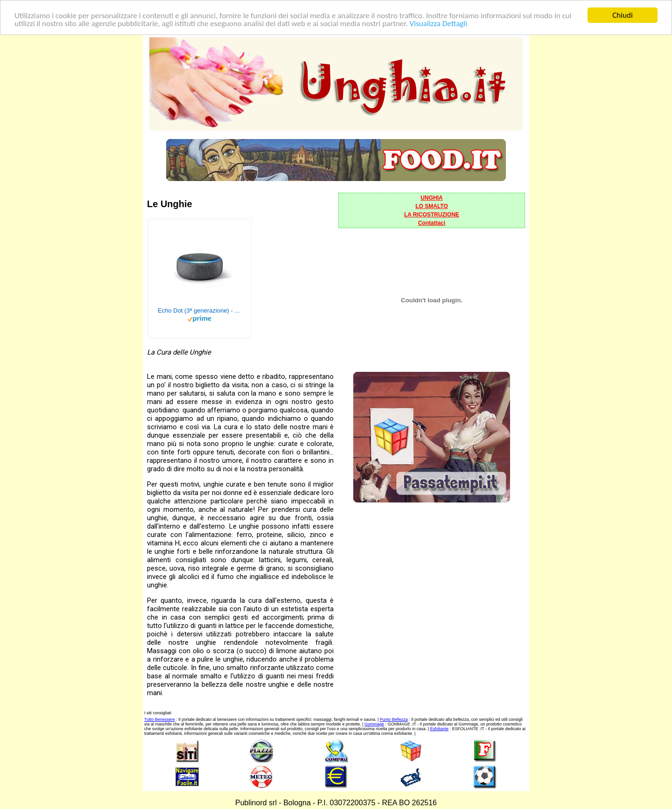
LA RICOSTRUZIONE (432, 215)
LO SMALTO (432, 206)
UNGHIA (431, 198)
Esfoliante (440, 729)
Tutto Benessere (160, 719)
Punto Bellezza (394, 719)
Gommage (374, 724)
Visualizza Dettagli (439, 23)
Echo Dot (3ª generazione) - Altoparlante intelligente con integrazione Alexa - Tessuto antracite (200, 310)
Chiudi (623, 15)
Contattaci (432, 223)
